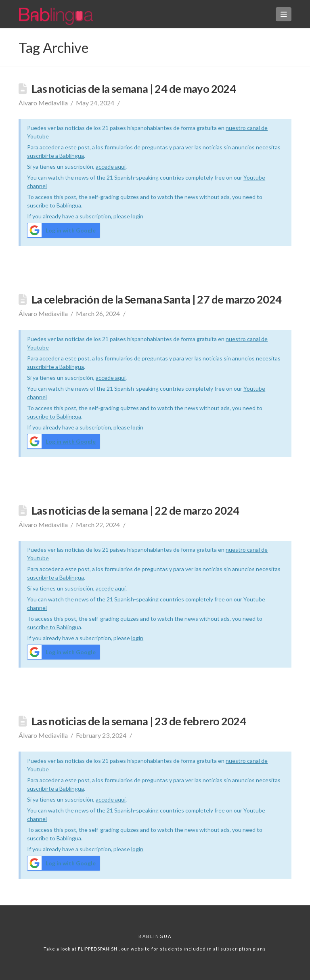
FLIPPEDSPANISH (98, 949)
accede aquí (111, 166)
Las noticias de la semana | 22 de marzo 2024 (135, 510)
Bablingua (155, 936)
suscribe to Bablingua (54, 205)
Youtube (254, 177)
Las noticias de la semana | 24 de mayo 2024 (134, 89)
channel (37, 186)
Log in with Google (62, 230)
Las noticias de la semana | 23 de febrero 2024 (139, 721)
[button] (284, 14)
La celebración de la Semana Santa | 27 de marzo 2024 (156, 299)
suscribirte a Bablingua (56, 156)
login (137, 216)
